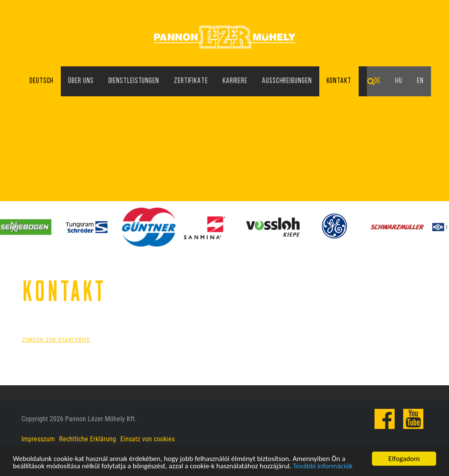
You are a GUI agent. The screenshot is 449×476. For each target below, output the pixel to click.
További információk (323, 467)
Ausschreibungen (287, 81)
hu (399, 81)
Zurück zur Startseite (56, 340)
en (420, 81)
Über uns (81, 81)
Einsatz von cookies (147, 439)
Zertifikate (191, 81)
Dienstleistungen (134, 81)
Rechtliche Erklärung (88, 439)
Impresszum (38, 439)
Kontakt (339, 81)
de (377, 81)
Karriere (235, 81)
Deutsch (42, 81)
